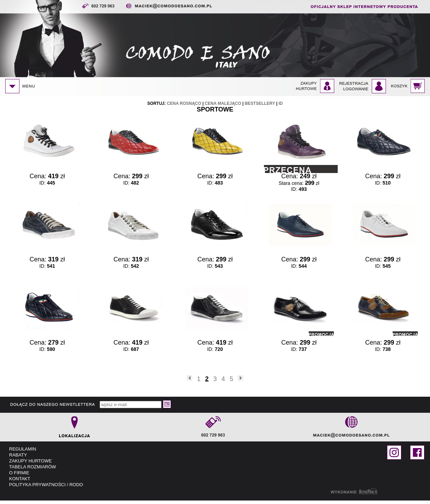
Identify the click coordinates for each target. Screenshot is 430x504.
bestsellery (260, 103)
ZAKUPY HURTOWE (30, 461)
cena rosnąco (184, 103)
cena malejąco (223, 103)
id (281, 103)
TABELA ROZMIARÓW (33, 467)
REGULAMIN (23, 449)
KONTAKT (20, 479)
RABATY (18, 455)
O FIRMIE (19, 473)
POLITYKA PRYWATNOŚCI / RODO (46, 485)
